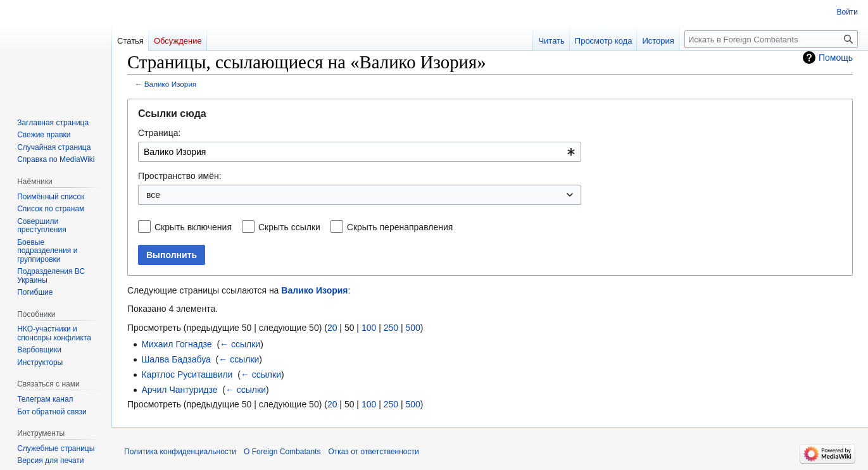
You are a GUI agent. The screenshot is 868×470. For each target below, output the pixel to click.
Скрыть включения (193, 227)
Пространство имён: (180, 176)
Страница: (159, 133)
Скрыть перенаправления (400, 227)
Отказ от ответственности (373, 452)
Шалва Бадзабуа (176, 359)
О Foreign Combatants (282, 452)
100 (369, 328)
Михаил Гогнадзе (176, 344)
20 (332, 328)
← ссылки (240, 344)
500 (412, 328)
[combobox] (360, 152)
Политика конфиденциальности (180, 452)
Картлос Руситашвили (187, 374)
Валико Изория (171, 84)
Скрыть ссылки (289, 227)
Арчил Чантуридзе (179, 390)
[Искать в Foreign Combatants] (771, 39)
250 (391, 328)
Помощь (836, 58)
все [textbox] (153, 195)
